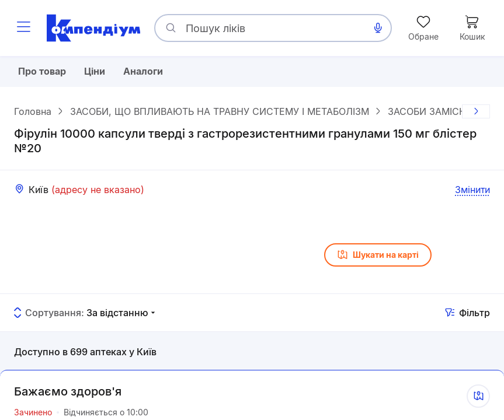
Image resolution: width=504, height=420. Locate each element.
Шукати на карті (378, 256)
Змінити (472, 190)
